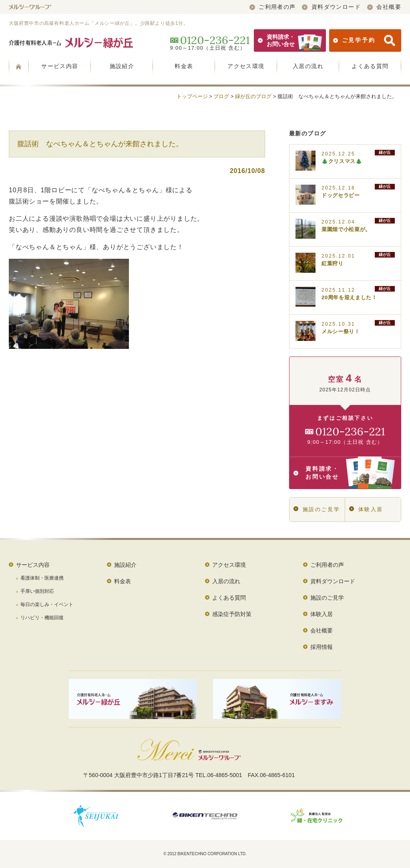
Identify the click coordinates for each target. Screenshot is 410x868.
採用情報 (322, 647)
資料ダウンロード (331, 7)
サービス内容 (60, 66)
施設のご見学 (317, 509)
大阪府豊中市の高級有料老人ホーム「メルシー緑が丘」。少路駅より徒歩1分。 (98, 23)
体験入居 (366, 509)
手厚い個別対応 (37, 591)
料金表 (184, 66)
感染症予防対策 (232, 614)
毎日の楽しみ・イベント (47, 604)
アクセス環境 (246, 66)
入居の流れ (308, 66)
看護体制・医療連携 (42, 578)
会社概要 (384, 7)
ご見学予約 (364, 40)
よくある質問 (370, 66)
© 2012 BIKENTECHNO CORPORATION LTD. (205, 854)
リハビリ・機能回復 (42, 618)
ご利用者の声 (273, 7)
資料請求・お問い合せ (290, 40)
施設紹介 (122, 66)
